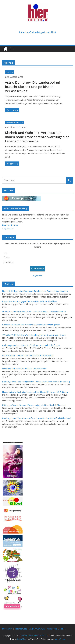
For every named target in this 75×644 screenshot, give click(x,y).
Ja (7, 253)
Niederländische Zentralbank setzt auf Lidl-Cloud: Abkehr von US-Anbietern (35, 392)
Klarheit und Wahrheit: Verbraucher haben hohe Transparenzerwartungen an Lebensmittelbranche (37, 137)
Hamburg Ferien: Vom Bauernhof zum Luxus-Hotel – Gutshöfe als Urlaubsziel (37, 418)
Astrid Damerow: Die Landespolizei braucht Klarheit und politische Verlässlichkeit (32, 87)
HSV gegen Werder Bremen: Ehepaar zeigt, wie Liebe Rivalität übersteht (34, 405)
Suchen (70, 180)
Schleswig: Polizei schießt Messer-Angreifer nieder (24, 369)
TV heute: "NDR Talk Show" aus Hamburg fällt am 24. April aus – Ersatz (34, 335)
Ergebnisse (37, 275)
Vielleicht (10, 262)
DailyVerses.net (8, 229)
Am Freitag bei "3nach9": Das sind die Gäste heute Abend (28, 355)
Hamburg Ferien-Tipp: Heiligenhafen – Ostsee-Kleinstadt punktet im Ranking (36, 382)
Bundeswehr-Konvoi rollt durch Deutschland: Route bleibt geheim (31, 325)
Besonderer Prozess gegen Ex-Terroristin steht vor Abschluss (29, 301)
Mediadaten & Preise (56, 629)
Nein (8, 258)
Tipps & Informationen (15, 122)
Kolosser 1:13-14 (10, 225)
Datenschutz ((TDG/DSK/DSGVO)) (30, 629)
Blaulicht (10, 72)
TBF (22, 77)
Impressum (7, 629)
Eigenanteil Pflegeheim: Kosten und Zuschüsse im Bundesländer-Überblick (35, 291)
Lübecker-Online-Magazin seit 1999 (37, 32)
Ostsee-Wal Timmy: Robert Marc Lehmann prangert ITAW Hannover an (34, 312)
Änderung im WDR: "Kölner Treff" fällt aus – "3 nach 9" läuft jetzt (31, 345)
